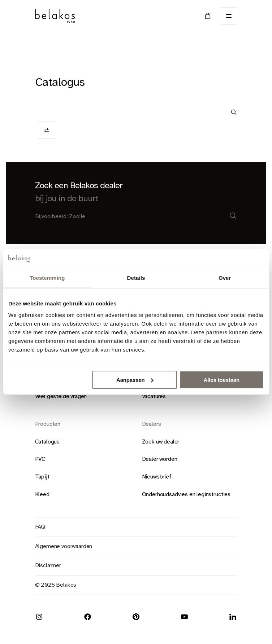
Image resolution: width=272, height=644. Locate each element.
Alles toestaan (222, 380)
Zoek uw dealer (161, 442)
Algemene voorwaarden (64, 546)
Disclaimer (48, 565)
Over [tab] (225, 278)
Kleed (42, 494)
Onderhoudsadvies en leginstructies (186, 494)
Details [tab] (136, 278)
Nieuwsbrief (157, 477)
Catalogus (48, 442)
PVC (40, 459)
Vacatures (154, 396)
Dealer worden (160, 459)
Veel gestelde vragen (61, 396)
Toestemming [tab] (47, 278)
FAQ (40, 527)
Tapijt (42, 477)
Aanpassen (135, 380)
